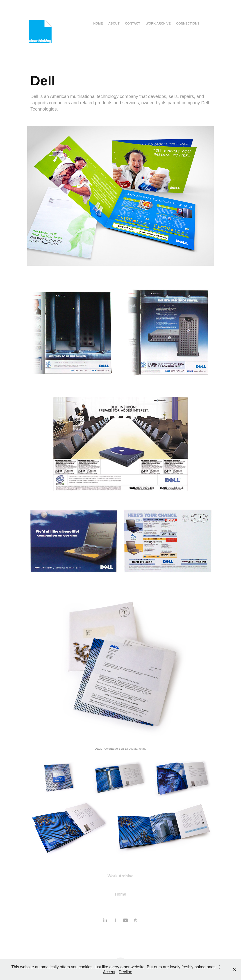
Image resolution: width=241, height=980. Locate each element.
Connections (188, 23)
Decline (125, 972)
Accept (109, 972)
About (114, 23)
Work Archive (158, 23)
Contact (133, 23)
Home (98, 23)
